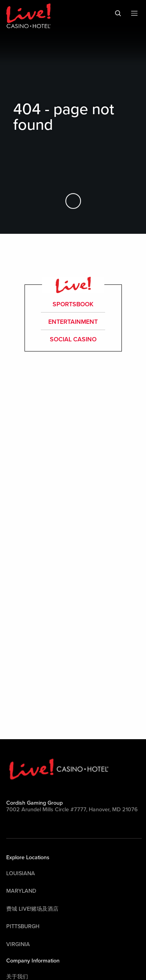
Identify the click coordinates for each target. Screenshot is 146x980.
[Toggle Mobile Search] (118, 13)
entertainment (73, 322)
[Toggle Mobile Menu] (134, 13)
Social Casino (73, 339)
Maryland (21, 891)
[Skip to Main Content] (73, 201)
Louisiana (21, 873)
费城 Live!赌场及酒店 (32, 909)
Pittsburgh (23, 926)
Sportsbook (73, 304)
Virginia (18, 944)
